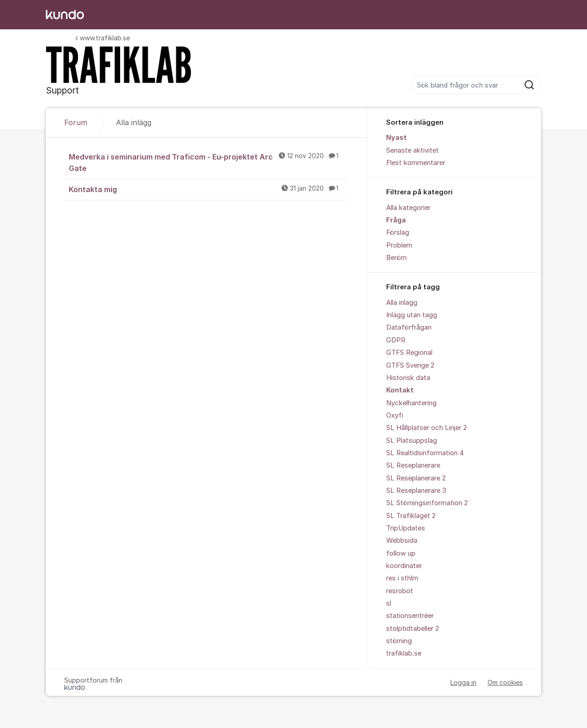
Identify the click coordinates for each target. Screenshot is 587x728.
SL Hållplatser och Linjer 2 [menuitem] (426, 428)
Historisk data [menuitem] (408, 378)
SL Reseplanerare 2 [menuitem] (416, 478)
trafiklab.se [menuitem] (404, 653)
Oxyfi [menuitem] (395, 415)
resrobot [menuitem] (400, 591)
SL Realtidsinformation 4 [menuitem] (425, 453)
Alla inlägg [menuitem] (402, 303)
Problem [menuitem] (399, 245)
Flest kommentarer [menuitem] (416, 163)
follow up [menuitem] (401, 553)
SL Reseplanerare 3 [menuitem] (416, 491)
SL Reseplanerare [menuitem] (413, 465)
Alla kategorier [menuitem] (408, 208)
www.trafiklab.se (102, 38)
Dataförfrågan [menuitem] (409, 327)
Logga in (463, 682)
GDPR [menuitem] (396, 340)
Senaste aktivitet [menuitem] (413, 150)
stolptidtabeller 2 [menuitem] (413, 629)
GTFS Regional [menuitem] (409, 353)
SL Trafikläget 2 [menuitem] (411, 516)
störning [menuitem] (399, 641)
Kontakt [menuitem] (400, 390)
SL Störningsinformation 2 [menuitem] (427, 503)
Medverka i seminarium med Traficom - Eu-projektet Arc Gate (209, 162)
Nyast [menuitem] (396, 138)
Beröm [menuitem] (396, 258)
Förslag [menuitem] (398, 232)
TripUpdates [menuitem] (406, 528)
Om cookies (505, 682)
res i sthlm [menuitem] (402, 578)
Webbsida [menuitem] (402, 540)
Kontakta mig (209, 189)
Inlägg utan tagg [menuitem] (412, 315)
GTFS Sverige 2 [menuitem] (410, 365)
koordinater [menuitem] (404, 566)
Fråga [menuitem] (396, 220)
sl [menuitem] (389, 603)
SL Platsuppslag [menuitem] (412, 441)
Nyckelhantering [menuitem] (411, 403)
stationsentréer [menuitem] (410, 616)
